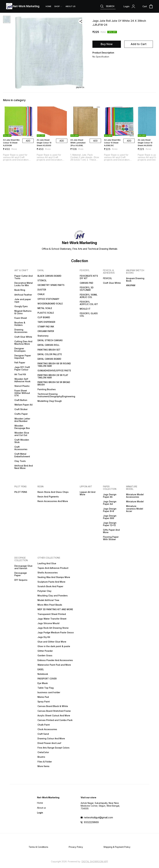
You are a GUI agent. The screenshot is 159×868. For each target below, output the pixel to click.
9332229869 (91, 822)
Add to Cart (139, 44)
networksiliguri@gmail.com (98, 817)
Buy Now (107, 44)
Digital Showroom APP (95, 861)
